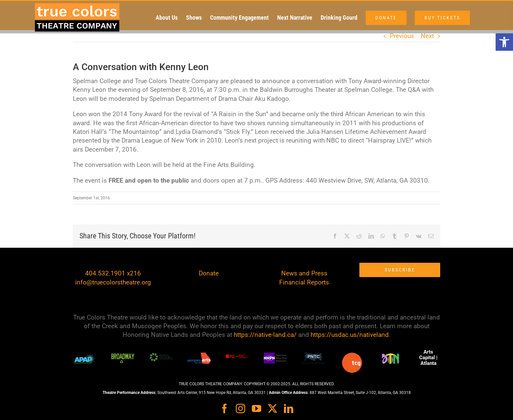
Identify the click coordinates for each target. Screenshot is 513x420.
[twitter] (273, 409)
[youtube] (256, 409)
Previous (402, 36)
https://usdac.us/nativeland (350, 335)
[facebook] (224, 409)
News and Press (304, 273)
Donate (209, 273)
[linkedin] (289, 409)
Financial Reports (304, 282)
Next (427, 36)
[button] (504, 42)
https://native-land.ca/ (265, 335)
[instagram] (240, 409)
